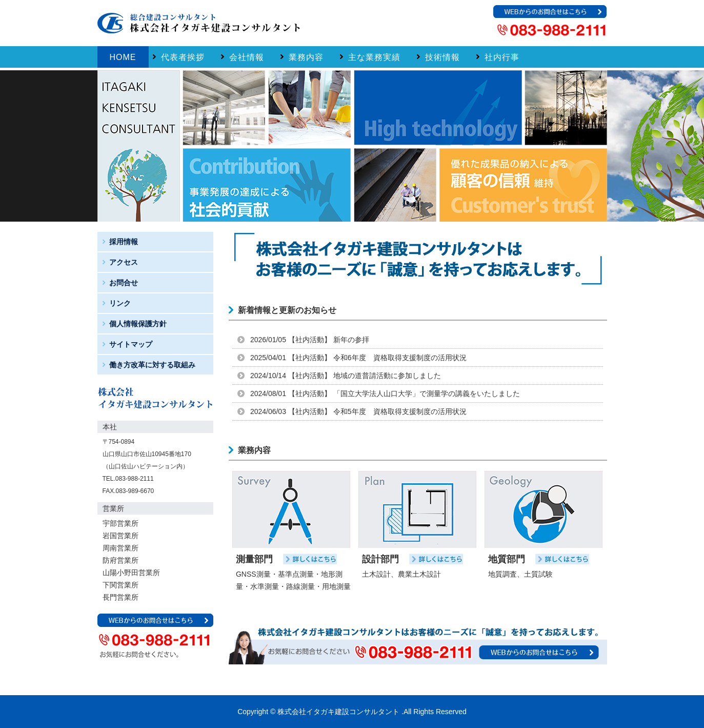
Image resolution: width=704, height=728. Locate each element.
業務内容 (306, 57)
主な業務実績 (374, 57)
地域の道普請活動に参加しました (387, 376)
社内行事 (502, 57)
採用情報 (124, 242)
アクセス (124, 262)
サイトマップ (131, 344)
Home (123, 57)
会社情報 (247, 57)
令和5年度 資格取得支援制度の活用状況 (400, 411)
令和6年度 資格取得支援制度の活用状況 (400, 358)
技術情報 (442, 57)
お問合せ (124, 283)
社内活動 (310, 340)
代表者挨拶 (183, 57)
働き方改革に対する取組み (152, 365)
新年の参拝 (351, 340)
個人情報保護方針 (138, 324)
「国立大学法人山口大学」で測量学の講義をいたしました (427, 393)
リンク (120, 303)
